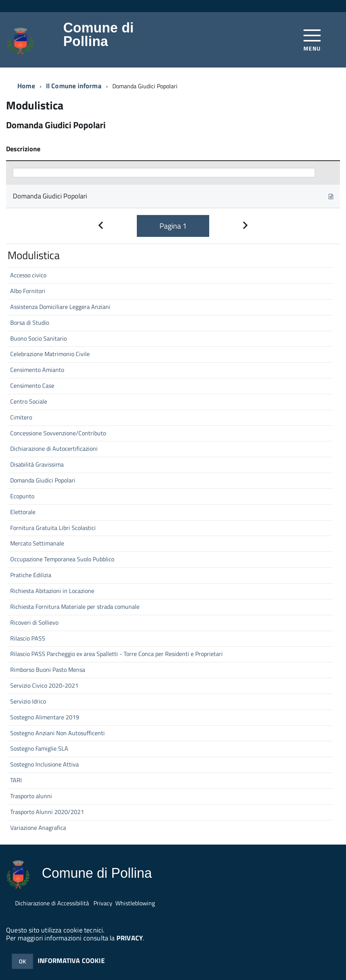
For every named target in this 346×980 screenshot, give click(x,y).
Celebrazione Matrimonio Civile (50, 354)
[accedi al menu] (312, 39)
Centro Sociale (29, 401)
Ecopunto (22, 496)
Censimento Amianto (37, 370)
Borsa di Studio (30, 323)
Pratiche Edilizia (31, 575)
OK (22, 961)
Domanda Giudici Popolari (43, 480)
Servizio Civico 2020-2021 (44, 685)
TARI (16, 780)
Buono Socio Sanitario (38, 338)
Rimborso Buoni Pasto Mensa (48, 670)
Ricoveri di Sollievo (34, 622)
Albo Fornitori (28, 291)
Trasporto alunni (31, 796)
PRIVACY (130, 938)
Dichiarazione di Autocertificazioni (54, 449)
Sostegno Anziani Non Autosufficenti (57, 733)
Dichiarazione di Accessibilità (52, 903)
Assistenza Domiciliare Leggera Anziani (60, 307)
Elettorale (23, 512)
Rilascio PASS (28, 638)
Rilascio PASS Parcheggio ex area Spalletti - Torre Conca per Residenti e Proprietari (116, 654)
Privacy (103, 903)
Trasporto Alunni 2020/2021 (47, 812)
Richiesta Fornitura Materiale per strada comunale (75, 607)
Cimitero (21, 417)
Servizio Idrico (28, 701)
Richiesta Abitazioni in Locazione (52, 591)
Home (26, 86)
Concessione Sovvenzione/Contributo (58, 433)
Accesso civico (28, 275)
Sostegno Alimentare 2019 (45, 717)
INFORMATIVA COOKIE (71, 961)
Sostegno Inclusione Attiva (44, 764)
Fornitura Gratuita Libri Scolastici (53, 528)
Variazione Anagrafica (38, 828)
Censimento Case (32, 386)
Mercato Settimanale (37, 543)
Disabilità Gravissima (37, 464)
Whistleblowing (135, 903)
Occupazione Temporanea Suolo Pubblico (62, 559)
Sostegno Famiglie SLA (39, 748)
